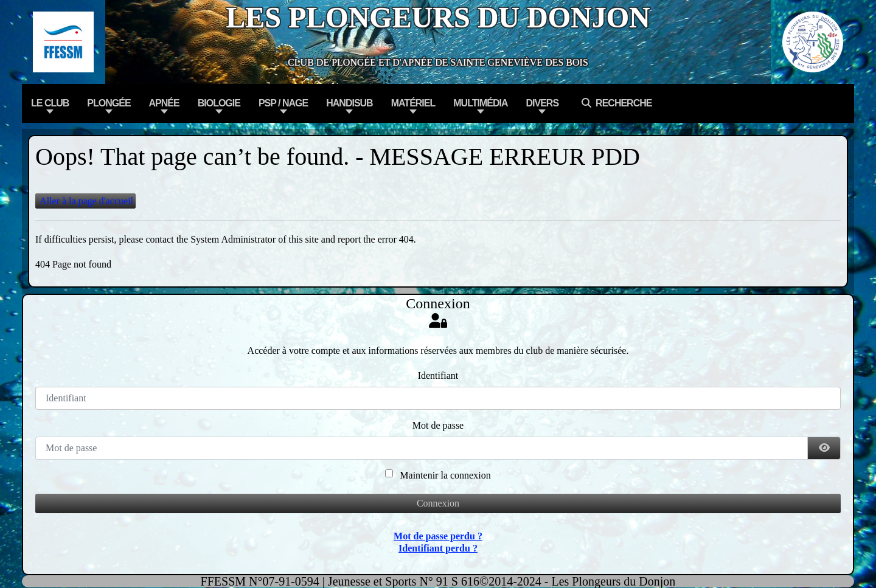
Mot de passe (438, 425)
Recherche (614, 103)
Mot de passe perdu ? (438, 536)
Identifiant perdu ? (438, 548)
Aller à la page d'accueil (85, 201)
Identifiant (438, 375)
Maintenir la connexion (445, 475)
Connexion (438, 503)
